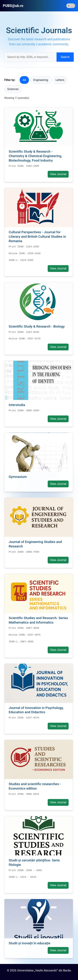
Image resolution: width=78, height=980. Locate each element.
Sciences (13, 89)
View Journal (58, 174)
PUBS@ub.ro (13, 6)
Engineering (41, 80)
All (24, 80)
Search (65, 57)
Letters (60, 80)
